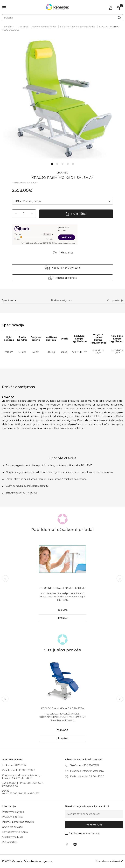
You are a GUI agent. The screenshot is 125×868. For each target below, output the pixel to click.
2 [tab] (57, 164)
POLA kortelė (10, 842)
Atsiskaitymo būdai (13, 837)
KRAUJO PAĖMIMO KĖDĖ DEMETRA (62, 708)
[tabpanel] (62, 100)
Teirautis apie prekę (66, 278)
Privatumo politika (12, 817)
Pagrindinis (8, 27)
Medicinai (23, 27)
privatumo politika (90, 833)
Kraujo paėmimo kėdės (44, 27)
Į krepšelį (79, 214)
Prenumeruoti (94, 825)
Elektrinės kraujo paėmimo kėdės (78, 27)
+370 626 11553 (90, 766)
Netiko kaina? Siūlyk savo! (66, 268)
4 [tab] (68, 164)
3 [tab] (62, 164)
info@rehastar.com (93, 771)
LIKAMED (63, 173)
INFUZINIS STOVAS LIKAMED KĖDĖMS (62, 588)
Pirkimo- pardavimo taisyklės (18, 822)
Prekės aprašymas (61, 300)
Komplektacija (115, 300)
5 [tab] (73, 164)
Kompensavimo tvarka (15, 832)
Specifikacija (9, 300)
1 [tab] (52, 164)
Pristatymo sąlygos (13, 812)
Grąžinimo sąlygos (12, 827)
